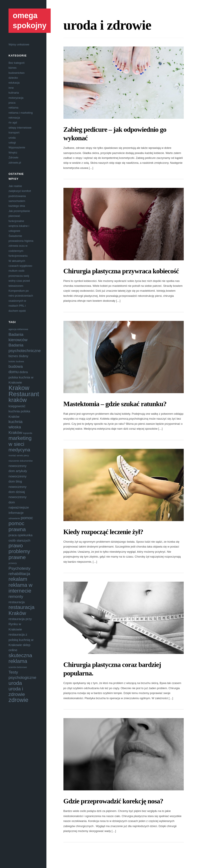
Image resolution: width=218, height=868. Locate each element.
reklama (13, 108)
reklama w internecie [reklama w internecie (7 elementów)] (20, 588)
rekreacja (14, 118)
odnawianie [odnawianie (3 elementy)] (14, 518)
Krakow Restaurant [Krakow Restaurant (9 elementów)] (24, 391)
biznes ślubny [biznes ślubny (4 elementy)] (18, 356)
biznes (13, 68)
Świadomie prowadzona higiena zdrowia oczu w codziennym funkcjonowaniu (21, 246)
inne (11, 88)
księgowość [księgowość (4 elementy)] (17, 406)
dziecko (13, 78)
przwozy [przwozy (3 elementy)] (13, 563)
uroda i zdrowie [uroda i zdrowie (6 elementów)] (17, 692)
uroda (12, 138)
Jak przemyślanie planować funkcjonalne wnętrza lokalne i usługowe (19, 221)
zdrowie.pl (15, 163)
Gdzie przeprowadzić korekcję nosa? (113, 801)
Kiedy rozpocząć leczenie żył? (103, 532)
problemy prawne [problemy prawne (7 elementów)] (19, 554)
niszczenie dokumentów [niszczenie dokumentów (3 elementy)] (21, 461)
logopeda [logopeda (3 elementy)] (27, 433)
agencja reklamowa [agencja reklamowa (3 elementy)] (18, 329)
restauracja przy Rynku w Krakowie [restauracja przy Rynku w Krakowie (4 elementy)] (20, 624)
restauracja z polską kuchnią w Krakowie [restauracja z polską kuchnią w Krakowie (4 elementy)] (21, 640)
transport (14, 133)
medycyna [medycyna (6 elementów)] (19, 450)
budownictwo (16, 73)
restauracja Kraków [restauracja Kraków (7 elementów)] (22, 610)
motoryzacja (16, 98)
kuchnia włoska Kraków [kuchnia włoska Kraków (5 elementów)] (16, 427)
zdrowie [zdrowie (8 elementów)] (18, 700)
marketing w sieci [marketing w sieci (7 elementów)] (20, 441)
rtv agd (13, 122)
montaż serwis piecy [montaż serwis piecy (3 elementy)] (19, 455)
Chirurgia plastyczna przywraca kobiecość (121, 271)
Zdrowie (13, 157)
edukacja (14, 83)
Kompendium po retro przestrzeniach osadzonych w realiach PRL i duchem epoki (21, 301)
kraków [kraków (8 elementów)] (18, 400)
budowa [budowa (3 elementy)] (20, 361)
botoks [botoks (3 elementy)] (12, 361)
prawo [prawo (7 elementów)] (16, 546)
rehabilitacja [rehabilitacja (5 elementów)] (19, 574)
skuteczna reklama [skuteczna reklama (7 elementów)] (20, 658)
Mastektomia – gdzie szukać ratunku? (115, 404)
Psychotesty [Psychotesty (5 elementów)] (19, 568)
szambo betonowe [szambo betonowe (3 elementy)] (18, 667)
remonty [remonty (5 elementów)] (16, 596)
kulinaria (14, 93)
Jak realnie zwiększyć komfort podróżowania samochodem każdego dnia (20, 196)
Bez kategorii (16, 63)
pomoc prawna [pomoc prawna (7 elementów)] (17, 526)
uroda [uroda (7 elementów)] (15, 683)
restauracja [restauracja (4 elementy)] (17, 602)
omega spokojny (30, 20)
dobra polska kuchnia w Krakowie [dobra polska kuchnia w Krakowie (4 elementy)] (21, 377)
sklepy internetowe (20, 128)
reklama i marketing (21, 113)
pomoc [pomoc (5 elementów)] (27, 518)
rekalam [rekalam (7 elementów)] (18, 579)
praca (12, 103)
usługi (12, 143)
